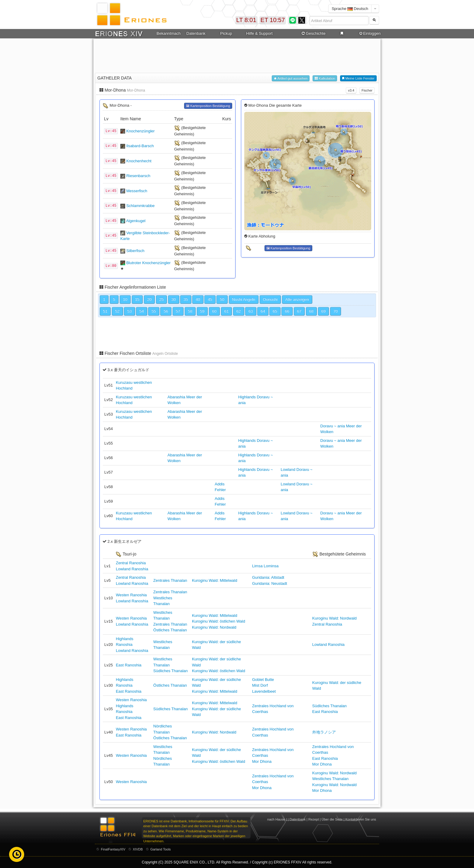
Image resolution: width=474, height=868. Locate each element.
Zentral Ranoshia (131, 563)
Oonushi (270, 299)
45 (210, 299)
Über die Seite (332, 819)
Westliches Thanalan (330, 779)
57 (178, 311)
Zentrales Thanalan (170, 580)
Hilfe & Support (259, 33)
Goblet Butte (263, 680)
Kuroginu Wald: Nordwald (214, 627)
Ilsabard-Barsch (140, 146)
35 (186, 299)
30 (174, 299)
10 (125, 299)
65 (275, 311)
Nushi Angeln (244, 299)
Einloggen (369, 34)
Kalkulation (325, 78)
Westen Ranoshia (131, 595)
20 (149, 299)
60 (214, 311)
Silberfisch (135, 251)
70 (336, 311)
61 (226, 311)
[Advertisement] (237, 55)
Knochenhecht (139, 161)
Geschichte (313, 34)
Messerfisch (137, 191)
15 (137, 299)
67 (299, 311)
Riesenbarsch (138, 176)
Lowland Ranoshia (132, 569)
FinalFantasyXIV (113, 849)
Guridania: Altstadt (268, 577)
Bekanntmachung (169, 33)
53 (129, 311)
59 (202, 311)
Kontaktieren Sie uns (361, 819)
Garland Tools (161, 849)
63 (251, 311)
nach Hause (276, 819)
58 (190, 311)
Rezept (314, 819)
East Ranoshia (129, 665)
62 (239, 311)
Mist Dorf (260, 685)
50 (222, 299)
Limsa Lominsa (265, 566)
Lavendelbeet (264, 691)
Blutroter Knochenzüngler (149, 263)
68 (311, 311)
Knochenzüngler (141, 131)
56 (166, 311)
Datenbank (196, 33)
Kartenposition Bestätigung (208, 106)
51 (105, 311)
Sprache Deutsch (350, 9)
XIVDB (138, 849)
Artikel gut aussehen (291, 78)
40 (198, 299)
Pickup (226, 33)
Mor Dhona (262, 761)
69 (323, 311)
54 (141, 311)
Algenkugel (136, 221)
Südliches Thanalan (170, 671)
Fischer (367, 90)
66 (287, 311)
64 (263, 311)
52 (117, 311)
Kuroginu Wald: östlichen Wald (219, 621)
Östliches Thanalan (170, 630)
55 (154, 311)
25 (161, 299)
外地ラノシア (324, 732)
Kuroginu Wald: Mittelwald (215, 580)
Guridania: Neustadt (270, 583)
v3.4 (351, 90)
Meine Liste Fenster (358, 78)
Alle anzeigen (297, 299)
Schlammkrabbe (141, 206)
